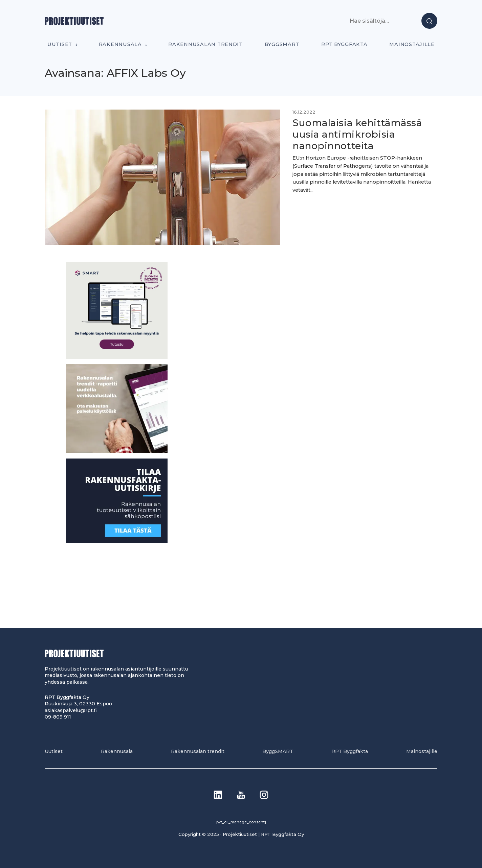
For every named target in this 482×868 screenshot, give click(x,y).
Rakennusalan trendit (205, 44)
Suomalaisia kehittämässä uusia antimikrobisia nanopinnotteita (357, 134)
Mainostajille (412, 44)
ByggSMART (282, 44)
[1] (117, 541)
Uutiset (60, 44)
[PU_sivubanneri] (117, 451)
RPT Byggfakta (344, 44)
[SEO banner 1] (117, 357)
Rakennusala (120, 44)
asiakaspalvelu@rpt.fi (71, 710)
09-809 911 (58, 717)
